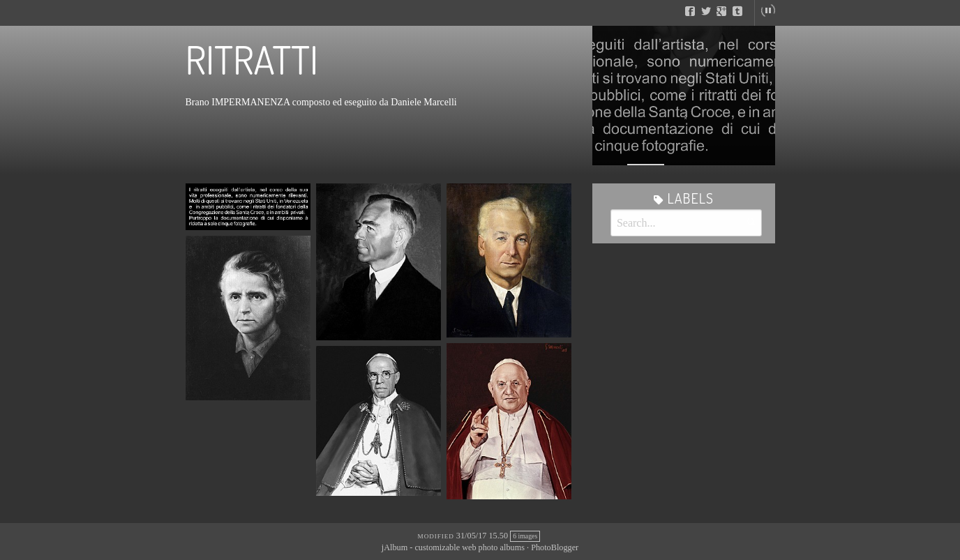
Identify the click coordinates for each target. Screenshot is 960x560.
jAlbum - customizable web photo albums (453, 547)
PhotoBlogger (555, 547)
